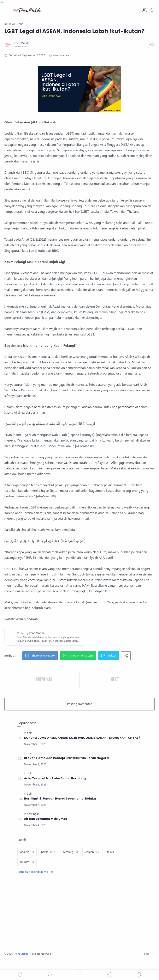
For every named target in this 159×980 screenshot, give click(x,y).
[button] (145, 10)
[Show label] (35, 882)
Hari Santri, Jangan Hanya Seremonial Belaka (60, 808)
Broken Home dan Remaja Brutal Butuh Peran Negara (67, 768)
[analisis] (27, 862)
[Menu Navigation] (7, 10)
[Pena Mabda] (22, 43)
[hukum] (27, 872)
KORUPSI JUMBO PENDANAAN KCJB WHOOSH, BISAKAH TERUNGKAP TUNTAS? (76, 745)
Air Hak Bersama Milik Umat (46, 829)
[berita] (48, 862)
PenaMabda (23, 964)
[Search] (152, 10)
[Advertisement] (79, 923)
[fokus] (113, 862)
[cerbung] (70, 862)
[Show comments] (139, 974)
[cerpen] (92, 862)
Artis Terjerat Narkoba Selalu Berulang (55, 788)
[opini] (30, 738)
